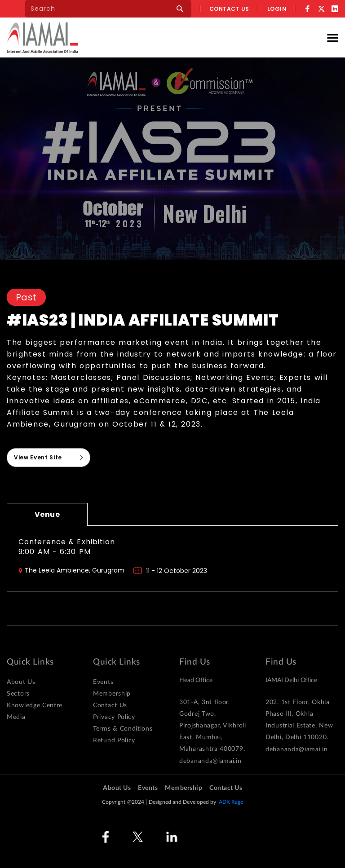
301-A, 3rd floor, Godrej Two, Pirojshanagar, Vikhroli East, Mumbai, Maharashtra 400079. (213, 726)
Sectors (18, 694)
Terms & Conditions (123, 729)
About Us (21, 682)
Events (103, 682)
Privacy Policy (114, 717)
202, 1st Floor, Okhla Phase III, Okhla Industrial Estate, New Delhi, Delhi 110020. (299, 720)
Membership (112, 694)
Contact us (229, 9)
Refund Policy (114, 740)
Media (16, 717)
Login (277, 9)
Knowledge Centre (35, 705)
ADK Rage (231, 802)
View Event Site (38, 457)
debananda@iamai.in (210, 761)
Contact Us (110, 705)
